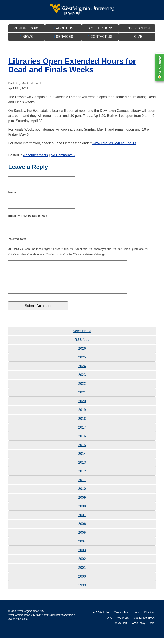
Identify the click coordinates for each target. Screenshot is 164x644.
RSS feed (82, 346)
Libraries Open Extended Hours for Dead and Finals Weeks (72, 66)
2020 (82, 407)
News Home (82, 337)
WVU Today (138, 629)
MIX (152, 629)
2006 (82, 530)
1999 (82, 592)
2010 (82, 495)
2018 (82, 425)
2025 (82, 364)
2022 (82, 390)
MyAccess (123, 624)
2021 (82, 399)
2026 (82, 355)
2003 (82, 556)
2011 (82, 486)
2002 (82, 565)
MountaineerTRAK (144, 624)
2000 (82, 583)
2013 (82, 469)
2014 (82, 460)
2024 (82, 372)
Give (110, 624)
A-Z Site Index (101, 619)
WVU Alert (121, 629)
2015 (82, 451)
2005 (82, 539)
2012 (82, 478)
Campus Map (122, 619)
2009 (82, 504)
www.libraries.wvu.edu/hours (114, 143)
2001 (82, 574)
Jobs (137, 619)
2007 (82, 521)
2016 (82, 443)
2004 (82, 548)
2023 (82, 381)
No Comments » (63, 155)
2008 (82, 513)
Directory (149, 619)
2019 (82, 416)
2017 (82, 434)
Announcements (36, 155)
